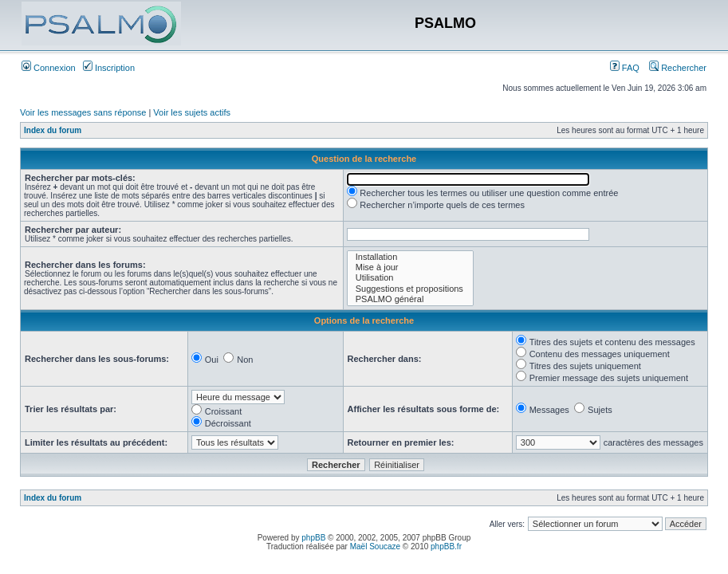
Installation (410, 257)
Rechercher (678, 68)
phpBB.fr (446, 546)
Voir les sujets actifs (192, 112)
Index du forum (53, 130)
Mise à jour (410, 267)
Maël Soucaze (375, 546)
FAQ (625, 68)
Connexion (49, 68)
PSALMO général (410, 299)
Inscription (109, 68)
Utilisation (410, 278)
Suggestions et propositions (410, 289)
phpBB (313, 538)
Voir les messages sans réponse (83, 112)
